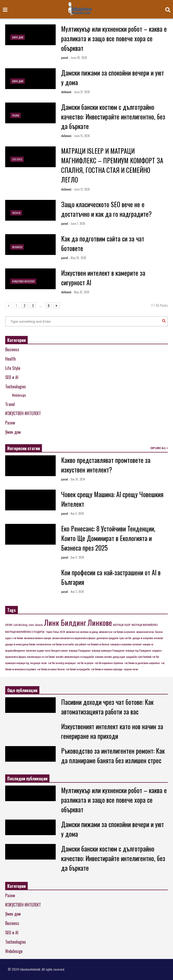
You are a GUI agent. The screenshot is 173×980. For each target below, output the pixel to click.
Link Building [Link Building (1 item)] (20, 625)
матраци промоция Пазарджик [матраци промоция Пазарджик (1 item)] (108, 650)
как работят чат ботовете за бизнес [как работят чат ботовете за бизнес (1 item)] (92, 644)
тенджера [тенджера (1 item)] (35, 663)
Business (17, 247)
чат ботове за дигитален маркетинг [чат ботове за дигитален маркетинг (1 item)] (142, 663)
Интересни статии (24, 448)
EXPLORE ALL (159, 448)
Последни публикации (27, 779)
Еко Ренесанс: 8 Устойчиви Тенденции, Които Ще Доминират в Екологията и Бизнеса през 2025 (108, 538)
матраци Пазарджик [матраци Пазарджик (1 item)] (80, 650)
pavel (64, 58)
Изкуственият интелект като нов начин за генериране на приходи (112, 731)
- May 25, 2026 (81, 292)
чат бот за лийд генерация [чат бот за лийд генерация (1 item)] (62, 663)
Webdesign (19, 395)
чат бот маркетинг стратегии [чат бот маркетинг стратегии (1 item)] (109, 663)
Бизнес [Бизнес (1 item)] (39, 625)
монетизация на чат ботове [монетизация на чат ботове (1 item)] (41, 657)
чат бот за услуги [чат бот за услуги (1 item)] (85, 663)
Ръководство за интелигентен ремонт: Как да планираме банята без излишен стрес (113, 755)
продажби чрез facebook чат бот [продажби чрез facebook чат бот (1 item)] (143, 657)
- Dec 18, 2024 (77, 479)
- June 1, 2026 (77, 224)
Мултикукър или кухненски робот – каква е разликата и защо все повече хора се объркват (114, 38)
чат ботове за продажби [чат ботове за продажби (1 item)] (78, 669)
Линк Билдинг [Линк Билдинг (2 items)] (65, 622)
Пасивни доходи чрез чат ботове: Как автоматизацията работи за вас (107, 707)
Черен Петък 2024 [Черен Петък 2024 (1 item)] (55, 632)
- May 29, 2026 (78, 258)
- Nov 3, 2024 (76, 592)
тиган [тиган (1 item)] (44, 663)
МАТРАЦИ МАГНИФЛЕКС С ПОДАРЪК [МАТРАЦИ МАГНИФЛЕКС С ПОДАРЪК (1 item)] (25, 632)
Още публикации (22, 690)
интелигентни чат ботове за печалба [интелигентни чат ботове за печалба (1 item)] (55, 644)
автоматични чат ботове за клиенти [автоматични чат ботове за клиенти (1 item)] (117, 632)
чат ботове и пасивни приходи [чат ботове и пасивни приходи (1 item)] (107, 669)
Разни (16, 115)
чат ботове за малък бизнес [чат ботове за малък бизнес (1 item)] (51, 669)
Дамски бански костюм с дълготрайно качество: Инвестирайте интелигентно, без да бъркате (113, 116)
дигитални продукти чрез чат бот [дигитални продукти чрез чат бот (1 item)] (114, 638)
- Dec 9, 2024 (77, 557)
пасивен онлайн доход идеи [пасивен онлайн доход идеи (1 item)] (110, 657)
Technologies (16, 387)
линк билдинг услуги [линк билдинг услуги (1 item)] (56, 650)
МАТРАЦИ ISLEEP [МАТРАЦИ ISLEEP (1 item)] (122, 625)
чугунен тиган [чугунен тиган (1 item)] (131, 669)
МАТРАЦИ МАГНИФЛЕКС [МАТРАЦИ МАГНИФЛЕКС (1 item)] (145, 625)
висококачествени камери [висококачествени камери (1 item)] (38, 638)
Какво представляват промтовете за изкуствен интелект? (106, 465)
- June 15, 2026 (81, 136)
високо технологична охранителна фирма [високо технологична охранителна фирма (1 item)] (74, 638)
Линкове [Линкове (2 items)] (100, 622)
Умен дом (18, 37)
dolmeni (66, 92)
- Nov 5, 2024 (76, 513)
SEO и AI (16, 213)
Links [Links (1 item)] (31, 625)
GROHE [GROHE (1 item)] (9, 625)
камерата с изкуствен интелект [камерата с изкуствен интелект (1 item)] (126, 644)
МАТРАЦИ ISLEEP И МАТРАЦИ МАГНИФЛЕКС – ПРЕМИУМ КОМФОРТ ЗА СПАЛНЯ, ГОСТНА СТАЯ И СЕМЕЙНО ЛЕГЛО (112, 165)
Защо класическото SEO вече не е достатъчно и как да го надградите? (106, 209)
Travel (10, 404)
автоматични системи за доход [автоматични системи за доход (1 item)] (82, 632)
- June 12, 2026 (81, 189)
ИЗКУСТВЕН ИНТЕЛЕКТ (23, 281)
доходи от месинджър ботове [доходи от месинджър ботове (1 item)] (20, 644)
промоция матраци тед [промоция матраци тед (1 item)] (17, 663)
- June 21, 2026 (81, 92)
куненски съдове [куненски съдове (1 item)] (35, 650)
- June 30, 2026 (78, 58)
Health (10, 359)
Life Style (17, 159)
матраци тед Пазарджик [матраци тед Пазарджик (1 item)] (138, 650)
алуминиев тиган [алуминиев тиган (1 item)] (145, 632)
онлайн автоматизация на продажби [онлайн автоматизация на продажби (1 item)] (75, 657)
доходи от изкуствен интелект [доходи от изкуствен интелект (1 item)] (148, 638)
